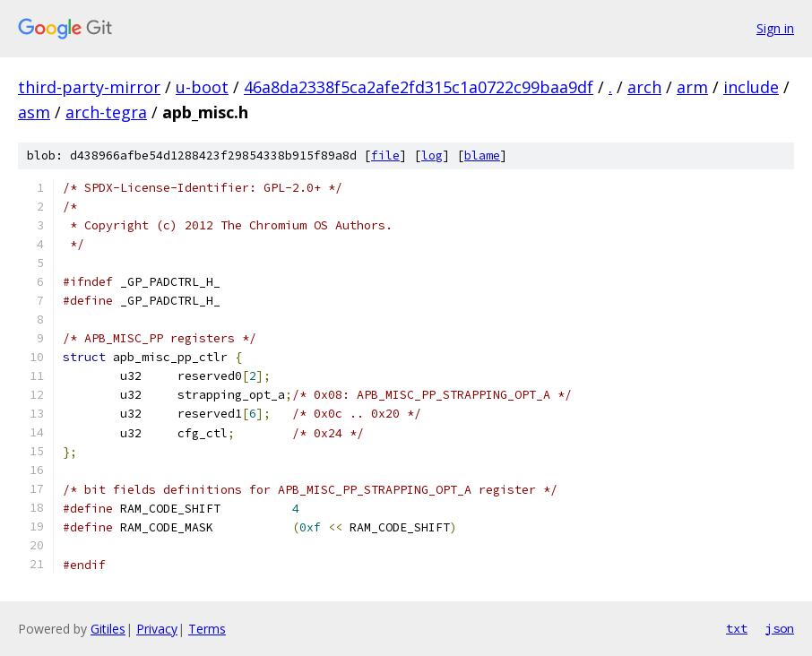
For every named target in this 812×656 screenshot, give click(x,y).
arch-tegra (106, 112)
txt (737, 628)
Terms (207, 629)
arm (692, 87)
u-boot (202, 87)
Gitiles (108, 629)
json (780, 628)
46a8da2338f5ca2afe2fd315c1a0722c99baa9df (419, 87)
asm (34, 112)
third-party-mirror (89, 87)
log (432, 155)
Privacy (157, 629)
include (751, 87)
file (385, 155)
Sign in (775, 28)
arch (644, 87)
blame (482, 155)
